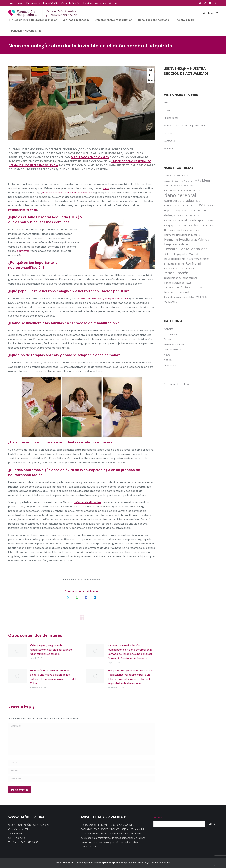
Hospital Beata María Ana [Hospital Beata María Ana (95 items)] (186, 249)
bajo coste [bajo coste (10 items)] (189, 186)
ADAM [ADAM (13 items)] (177, 176)
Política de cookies (161, 863)
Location (169, 133)
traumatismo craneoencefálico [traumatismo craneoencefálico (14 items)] (179, 297)
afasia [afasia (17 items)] (185, 175)
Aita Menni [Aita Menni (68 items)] (204, 180)
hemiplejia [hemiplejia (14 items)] (169, 226)
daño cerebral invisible (87, 502)
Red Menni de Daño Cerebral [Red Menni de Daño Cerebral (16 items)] (179, 268)
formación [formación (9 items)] (209, 221)
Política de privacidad (125, 863)
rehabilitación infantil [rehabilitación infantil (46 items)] (180, 287)
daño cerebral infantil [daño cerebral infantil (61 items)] (181, 205)
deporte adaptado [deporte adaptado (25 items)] (175, 210)
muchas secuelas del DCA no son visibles (67, 192)
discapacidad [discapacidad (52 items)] (197, 210)
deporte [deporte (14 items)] (211, 206)
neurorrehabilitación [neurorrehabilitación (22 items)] (198, 259)
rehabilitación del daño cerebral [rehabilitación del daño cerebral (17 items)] (181, 278)
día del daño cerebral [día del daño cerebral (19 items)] (176, 220)
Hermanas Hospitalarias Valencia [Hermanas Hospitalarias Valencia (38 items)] (187, 240)
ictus (106, 188)
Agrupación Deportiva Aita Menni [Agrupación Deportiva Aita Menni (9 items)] (179, 181)
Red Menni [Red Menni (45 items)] (193, 263)
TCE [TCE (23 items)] (199, 287)
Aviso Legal (144, 863)
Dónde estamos (95, 863)
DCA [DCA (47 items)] (202, 205)
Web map (169, 148)
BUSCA (158, 817)
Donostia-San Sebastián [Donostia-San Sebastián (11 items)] (188, 215)
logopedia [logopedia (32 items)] (181, 254)
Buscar (212, 824)
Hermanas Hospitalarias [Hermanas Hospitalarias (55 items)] (194, 225)
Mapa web (68, 863)
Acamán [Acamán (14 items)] (168, 176)
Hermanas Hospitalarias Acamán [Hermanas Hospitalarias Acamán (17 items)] (182, 230)
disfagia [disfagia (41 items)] (170, 215)
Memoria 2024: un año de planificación (185, 125)
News (167, 110)
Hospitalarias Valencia (23, 210)
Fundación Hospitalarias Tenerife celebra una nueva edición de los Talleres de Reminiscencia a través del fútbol (53, 677)
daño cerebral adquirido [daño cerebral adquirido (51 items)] (182, 200)
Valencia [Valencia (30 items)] (201, 297)
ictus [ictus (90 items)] (168, 254)
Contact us (170, 141)
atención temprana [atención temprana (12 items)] (173, 186)
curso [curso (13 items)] (200, 190)
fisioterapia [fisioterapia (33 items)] (196, 220)
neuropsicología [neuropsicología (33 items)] (175, 259)
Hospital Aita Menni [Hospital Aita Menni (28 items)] (176, 244)
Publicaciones (171, 118)
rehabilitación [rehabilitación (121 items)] (176, 273)
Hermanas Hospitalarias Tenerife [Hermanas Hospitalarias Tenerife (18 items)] (182, 235)
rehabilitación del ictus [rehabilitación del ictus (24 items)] (178, 283)
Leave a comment (92, 580)
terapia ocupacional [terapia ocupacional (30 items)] (177, 292)
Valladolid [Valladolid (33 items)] (171, 302)
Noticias (109, 863)
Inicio (167, 102)
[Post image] (17, 651)
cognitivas (23, 251)
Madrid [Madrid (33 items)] (193, 254)
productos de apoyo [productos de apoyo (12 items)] (174, 264)
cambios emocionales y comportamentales (102, 299)
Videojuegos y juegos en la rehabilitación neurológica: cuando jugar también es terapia (51, 650)
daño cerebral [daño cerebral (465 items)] (180, 195)
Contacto (80, 863)
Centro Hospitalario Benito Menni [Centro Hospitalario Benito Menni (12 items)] (180, 190)
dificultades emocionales (90, 157)
